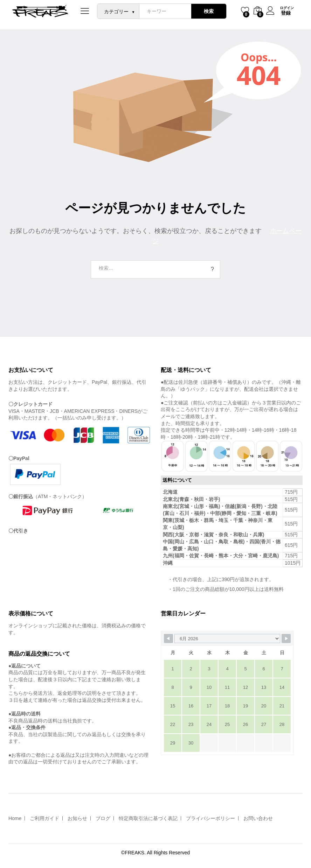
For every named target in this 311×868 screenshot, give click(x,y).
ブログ (103, 818)
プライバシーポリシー (210, 818)
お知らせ (77, 818)
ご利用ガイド (44, 818)
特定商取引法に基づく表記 (148, 818)
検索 (208, 11)
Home (15, 818)
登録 (285, 13)
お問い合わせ (258, 818)
